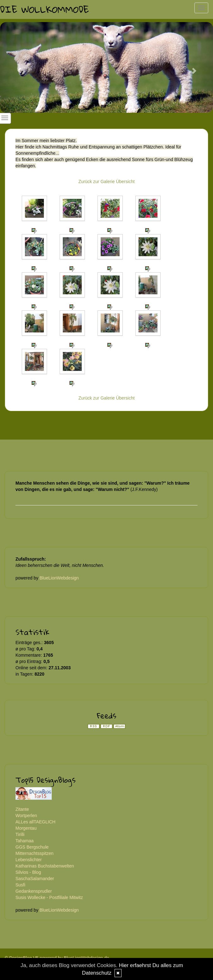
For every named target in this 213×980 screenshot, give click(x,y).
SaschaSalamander (35, 879)
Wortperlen (26, 816)
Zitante (22, 809)
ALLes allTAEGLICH (35, 822)
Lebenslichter (29, 860)
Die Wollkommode (44, 9)
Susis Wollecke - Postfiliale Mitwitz (49, 897)
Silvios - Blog (28, 872)
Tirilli (20, 834)
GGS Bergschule (32, 847)
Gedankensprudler (34, 891)
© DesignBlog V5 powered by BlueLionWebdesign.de (57, 958)
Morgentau (26, 828)
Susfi (20, 885)
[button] (16, 67)
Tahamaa (25, 841)
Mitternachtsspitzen (35, 853)
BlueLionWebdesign (59, 578)
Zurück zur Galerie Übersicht (106, 182)
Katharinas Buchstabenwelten (45, 866)
